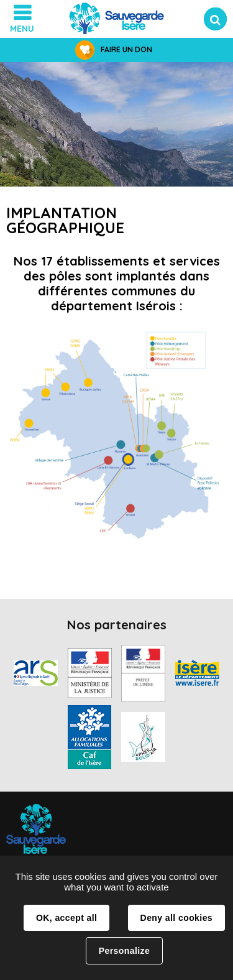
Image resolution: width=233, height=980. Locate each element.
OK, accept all (66, 918)
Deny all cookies (176, 918)
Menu (22, 29)
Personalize (124, 951)
